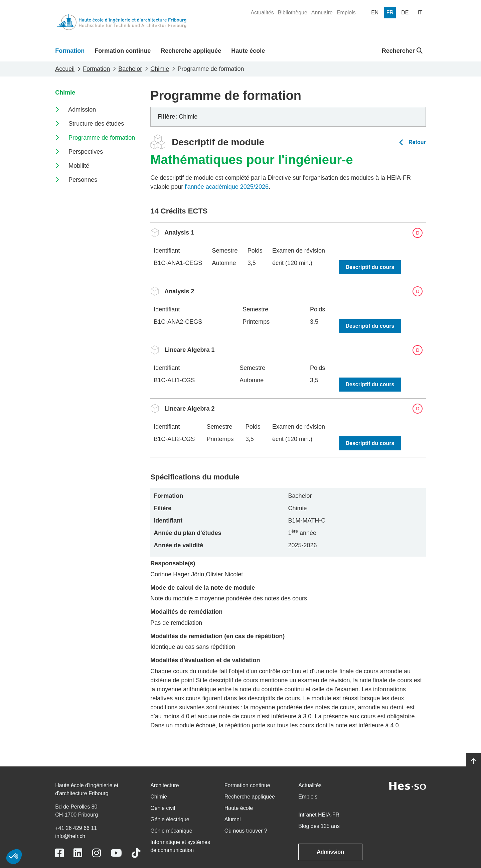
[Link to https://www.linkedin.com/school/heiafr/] (78, 853)
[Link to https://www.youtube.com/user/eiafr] (116, 853)
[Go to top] (473, 761)
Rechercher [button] (402, 51)
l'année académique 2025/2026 (227, 187)
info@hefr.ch (70, 836)
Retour (417, 142)
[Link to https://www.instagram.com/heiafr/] (97, 853)
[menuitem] (262, 13)
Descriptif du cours (370, 267)
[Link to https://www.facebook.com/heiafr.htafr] (59, 853)
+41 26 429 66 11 (76, 828)
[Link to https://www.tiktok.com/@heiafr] (136, 853)
